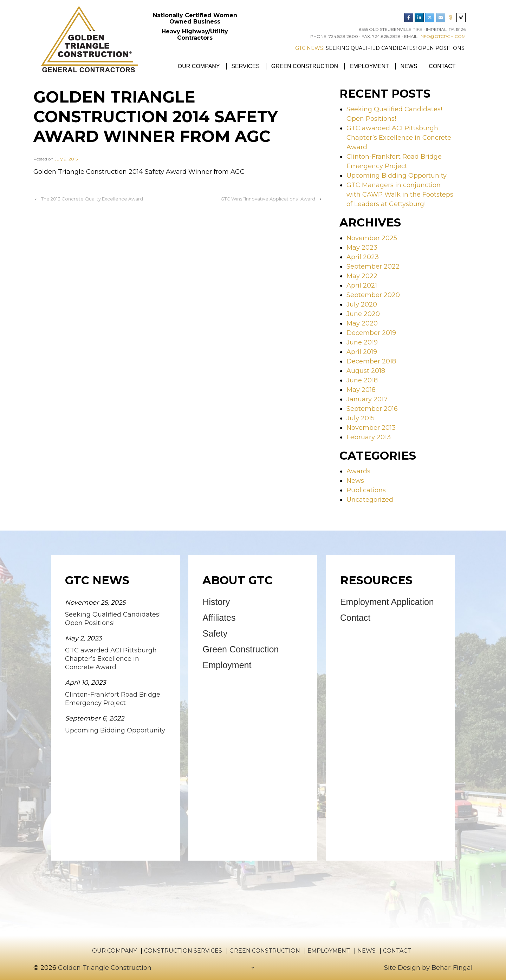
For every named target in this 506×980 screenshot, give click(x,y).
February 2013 (369, 437)
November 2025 (372, 238)
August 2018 (366, 371)
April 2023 (363, 257)
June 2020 (363, 314)
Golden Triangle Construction (104, 968)
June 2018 (362, 380)
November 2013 (371, 428)
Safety (215, 633)
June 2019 (362, 342)
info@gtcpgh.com (443, 36)
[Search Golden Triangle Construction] (461, 18)
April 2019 (362, 352)
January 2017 (367, 399)
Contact (442, 66)
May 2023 (362, 248)
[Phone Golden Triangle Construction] (451, 18)
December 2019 (371, 333)
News (409, 66)
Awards (358, 471)
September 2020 (373, 295)
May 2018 (361, 390)
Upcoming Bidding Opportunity (397, 176)
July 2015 (361, 418)
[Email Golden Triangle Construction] (441, 18)
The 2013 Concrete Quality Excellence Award (92, 199)
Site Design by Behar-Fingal (428, 968)
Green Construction (305, 66)
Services (245, 66)
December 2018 (371, 361)
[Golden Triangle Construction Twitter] (430, 18)
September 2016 (372, 409)
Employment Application (387, 602)
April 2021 (362, 285)
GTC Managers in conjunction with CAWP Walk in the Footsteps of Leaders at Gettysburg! (400, 195)
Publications (366, 490)
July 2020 (362, 304)
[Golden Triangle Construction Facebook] (409, 18)
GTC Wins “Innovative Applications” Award (268, 199)
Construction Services (183, 951)
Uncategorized (370, 500)
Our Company (199, 66)
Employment (369, 66)
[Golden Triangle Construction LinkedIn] (419, 18)
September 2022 (373, 267)
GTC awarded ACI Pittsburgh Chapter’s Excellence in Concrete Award (399, 138)
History (216, 602)
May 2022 (362, 276)
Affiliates (219, 618)
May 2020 (362, 323)
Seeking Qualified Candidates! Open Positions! (396, 48)
